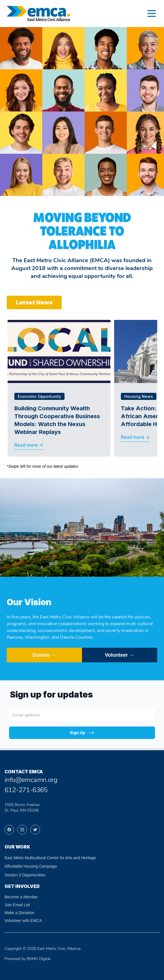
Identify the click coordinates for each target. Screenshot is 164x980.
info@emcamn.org (31, 780)
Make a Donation (19, 913)
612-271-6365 (26, 790)
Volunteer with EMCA (23, 921)
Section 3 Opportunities (25, 875)
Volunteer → (120, 655)
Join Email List (17, 905)
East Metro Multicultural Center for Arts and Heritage (50, 858)
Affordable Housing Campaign (31, 866)
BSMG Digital (38, 959)
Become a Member (21, 897)
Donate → (44, 655)
